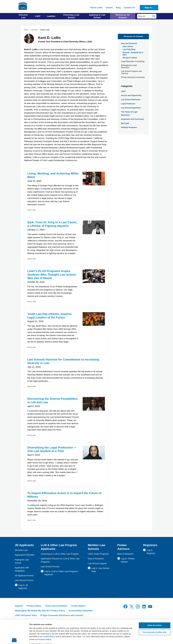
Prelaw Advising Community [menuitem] (133, 77)
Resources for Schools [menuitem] (123, 16)
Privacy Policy (45, 616)
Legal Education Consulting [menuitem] (133, 61)
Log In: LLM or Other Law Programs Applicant (61, 573)
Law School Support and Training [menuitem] (131, 72)
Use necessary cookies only (155, 609)
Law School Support (97, 563)
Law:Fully (34, 30)
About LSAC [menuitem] (96, 8)
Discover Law (21, 550)
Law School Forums (24, 580)
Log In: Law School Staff (100, 570)
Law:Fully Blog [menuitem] (129, 49)
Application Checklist (25, 555)
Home (26, 30)
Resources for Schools (133, 36)
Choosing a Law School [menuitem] (71, 16)
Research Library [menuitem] (130, 58)
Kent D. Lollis (32, 210)
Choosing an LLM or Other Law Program (60, 554)
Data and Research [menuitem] (129, 43)
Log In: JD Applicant (23, 587)
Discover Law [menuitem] (23, 16)
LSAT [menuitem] (38, 16)
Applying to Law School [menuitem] (97, 16)
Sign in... (149, 8)
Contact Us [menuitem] (129, 8)
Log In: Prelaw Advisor (128, 560)
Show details (35, 640)
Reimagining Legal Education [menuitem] (129, 66)
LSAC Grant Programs (98, 554)
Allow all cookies (155, 602)
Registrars (150, 545)
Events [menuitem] (109, 8)
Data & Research (96, 559)
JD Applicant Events (24, 576)
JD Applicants (24, 545)
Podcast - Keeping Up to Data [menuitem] (133, 54)
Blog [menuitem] (118, 8)
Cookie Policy (49, 613)
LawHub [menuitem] (51, 16)
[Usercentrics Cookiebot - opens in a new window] (14, 640)
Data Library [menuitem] (128, 46)
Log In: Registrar (151, 552)
